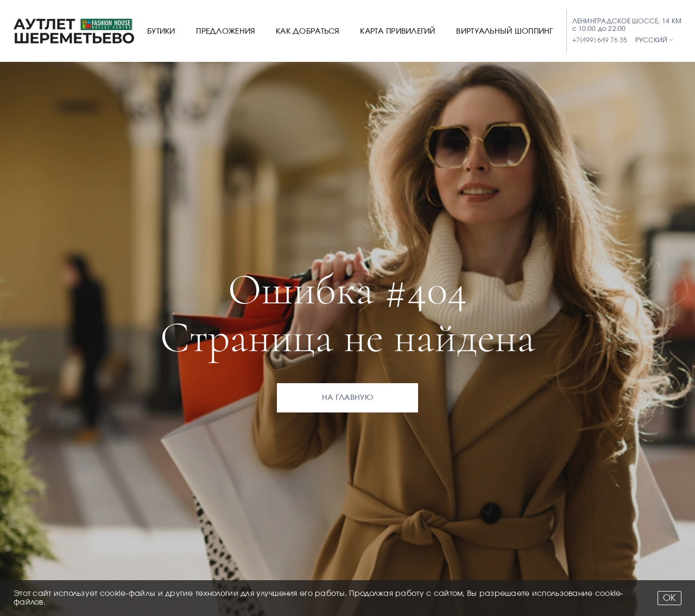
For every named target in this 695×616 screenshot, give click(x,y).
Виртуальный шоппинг (504, 31)
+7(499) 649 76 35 (600, 40)
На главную (347, 398)
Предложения (225, 31)
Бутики (161, 31)
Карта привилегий (397, 31)
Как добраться (308, 31)
